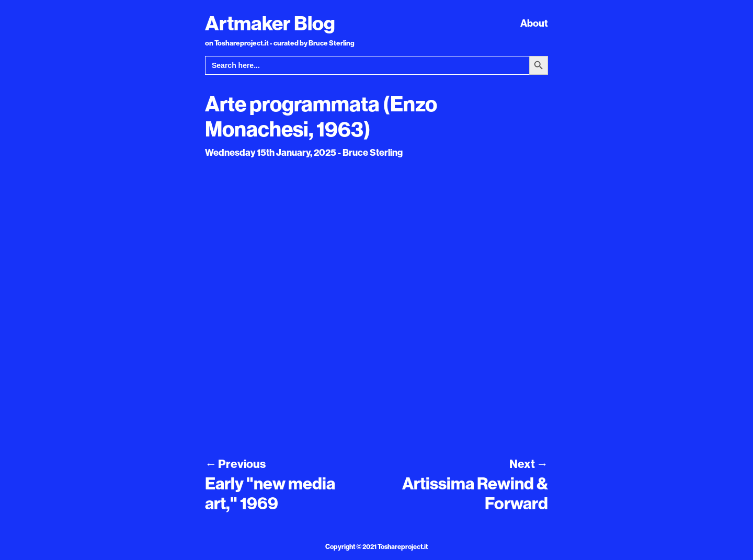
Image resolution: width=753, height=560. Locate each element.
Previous (235, 464)
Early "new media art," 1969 (270, 493)
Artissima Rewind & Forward (475, 493)
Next (529, 464)
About (534, 23)
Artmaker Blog (270, 23)
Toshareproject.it (403, 546)
